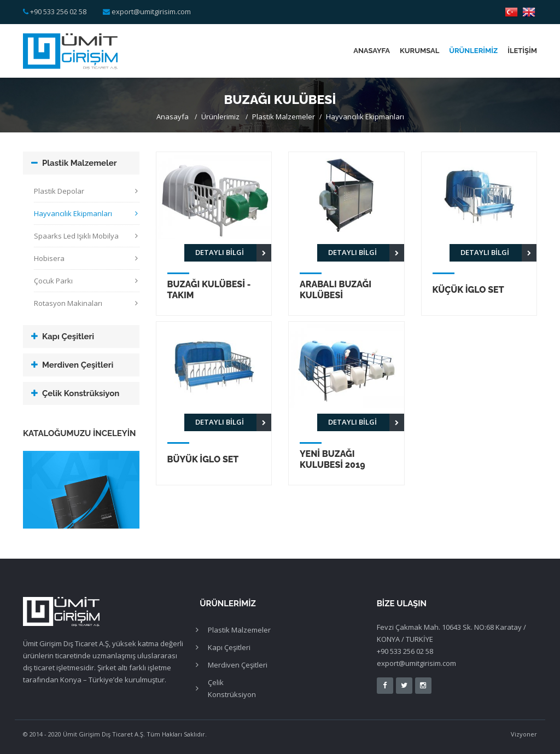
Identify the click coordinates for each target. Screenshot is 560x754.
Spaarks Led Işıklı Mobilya (76, 236)
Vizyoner (524, 734)
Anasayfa (372, 51)
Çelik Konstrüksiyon (81, 393)
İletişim (522, 51)
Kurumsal (419, 51)
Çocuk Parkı (53, 281)
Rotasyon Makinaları (68, 303)
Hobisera (49, 258)
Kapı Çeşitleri (68, 337)
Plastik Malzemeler (284, 117)
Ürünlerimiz (473, 51)
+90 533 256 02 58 (58, 11)
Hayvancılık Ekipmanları (365, 117)
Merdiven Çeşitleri (78, 365)
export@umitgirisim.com (151, 11)
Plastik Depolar (59, 191)
